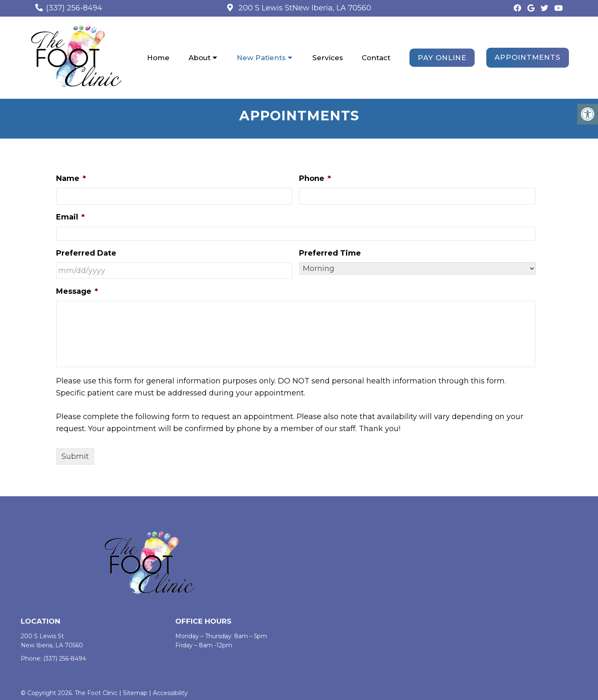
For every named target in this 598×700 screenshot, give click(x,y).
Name (71, 179)
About (200, 58)
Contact (376, 58)
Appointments (528, 57)
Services (328, 58)
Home (158, 58)
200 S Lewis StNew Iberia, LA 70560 (304, 8)
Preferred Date (86, 253)
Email (70, 217)
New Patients (261, 58)
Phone (315, 179)
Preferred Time (330, 253)
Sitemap (135, 693)
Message (77, 292)
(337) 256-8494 (74, 8)
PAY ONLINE (442, 58)
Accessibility (170, 693)
